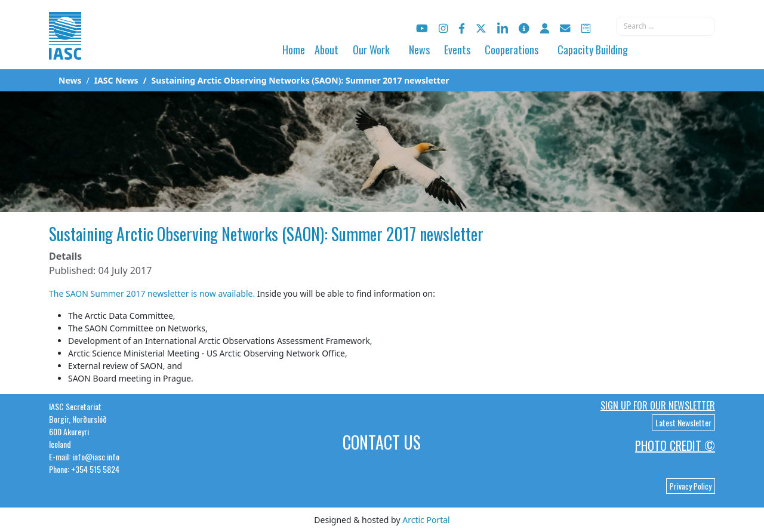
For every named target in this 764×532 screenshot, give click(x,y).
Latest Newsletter (683, 422)
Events (457, 50)
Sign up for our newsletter (658, 405)
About (326, 50)
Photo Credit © (675, 445)
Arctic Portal (426, 520)
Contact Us (382, 442)
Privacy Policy (691, 486)
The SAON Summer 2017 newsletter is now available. (152, 293)
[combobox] (666, 26)
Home (294, 50)
